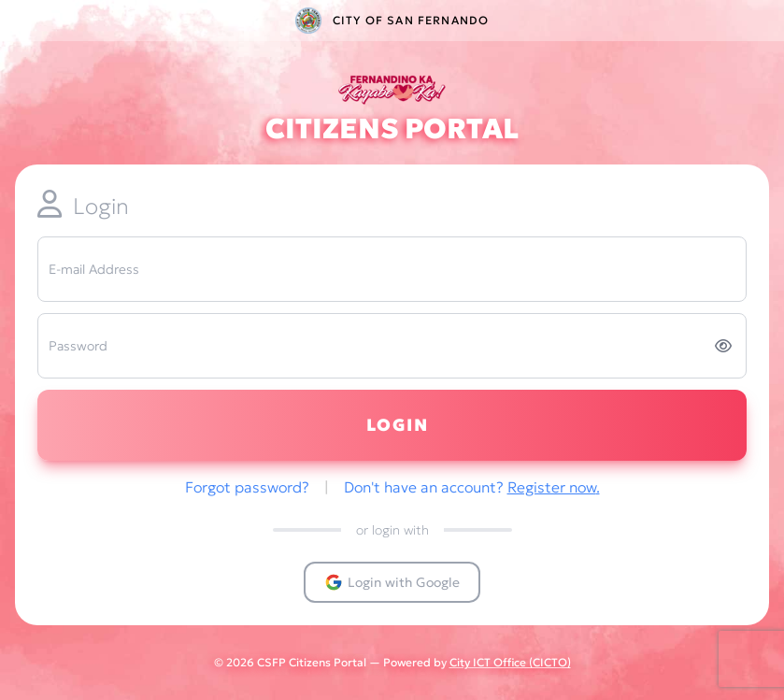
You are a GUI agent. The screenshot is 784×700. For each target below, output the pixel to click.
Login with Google (392, 582)
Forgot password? (249, 487)
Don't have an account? (472, 487)
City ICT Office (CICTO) (510, 662)
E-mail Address (94, 269)
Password (78, 346)
